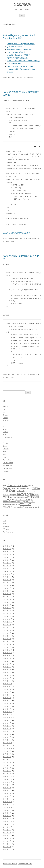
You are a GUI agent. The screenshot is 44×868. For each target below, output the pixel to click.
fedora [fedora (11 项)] (36, 488)
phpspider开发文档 (14, 63)
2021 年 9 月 (7, 625)
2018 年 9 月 (7, 720)
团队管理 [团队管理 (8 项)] (8, 507)
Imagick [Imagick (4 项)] (22, 491)
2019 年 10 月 (8, 687)
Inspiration (6, 421)
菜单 (22, 15)
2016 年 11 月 (8, 779)
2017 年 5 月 (7, 762)
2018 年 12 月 (8, 712)
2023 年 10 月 (8, 574)
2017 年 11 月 (8, 746)
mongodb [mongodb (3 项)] (13, 495)
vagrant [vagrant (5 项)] (24, 502)
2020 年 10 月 (8, 656)
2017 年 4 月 (7, 765)
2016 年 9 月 (7, 785)
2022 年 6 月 (7, 605)
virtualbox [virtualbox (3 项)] (32, 502)
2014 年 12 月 (8, 821)
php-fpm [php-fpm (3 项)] (14, 497)
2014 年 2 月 (7, 850)
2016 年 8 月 (7, 788)
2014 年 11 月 (8, 824)
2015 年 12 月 (8, 802)
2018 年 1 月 (7, 740)
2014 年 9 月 (7, 830)
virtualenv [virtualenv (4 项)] (7, 504)
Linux (5, 429)
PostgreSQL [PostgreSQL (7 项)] (34, 497)
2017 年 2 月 (7, 771)
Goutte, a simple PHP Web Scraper (20, 66)
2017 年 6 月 (7, 760)
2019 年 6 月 (7, 698)
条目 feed (6, 526)
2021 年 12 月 (8, 619)
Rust (4, 454)
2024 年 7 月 (7, 563)
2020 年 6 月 (7, 667)
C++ (4, 412)
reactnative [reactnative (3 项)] (21, 500)
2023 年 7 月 (7, 583)
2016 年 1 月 (7, 799)
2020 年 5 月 (7, 670)
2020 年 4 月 (7, 672)
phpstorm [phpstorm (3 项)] (21, 497)
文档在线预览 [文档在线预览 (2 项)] (29, 507)
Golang (5, 418)
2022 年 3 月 (7, 611)
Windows (6, 471)
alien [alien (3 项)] (4, 486)
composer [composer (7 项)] (22, 485)
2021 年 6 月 (7, 633)
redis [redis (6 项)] (28, 500)
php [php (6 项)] (9, 497)
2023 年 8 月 (7, 580)
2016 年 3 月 (7, 793)
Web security (7, 468)
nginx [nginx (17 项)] (30, 494)
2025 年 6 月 (7, 554)
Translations (7, 460)
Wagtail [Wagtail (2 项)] (13, 505)
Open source (7, 437)
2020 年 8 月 (7, 661)
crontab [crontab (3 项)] (31, 486)
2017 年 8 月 (7, 754)
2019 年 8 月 (7, 692)
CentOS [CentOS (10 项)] (11, 485)
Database (30, 239)
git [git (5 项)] (4, 491)
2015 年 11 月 (8, 805)
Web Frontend (8, 466)
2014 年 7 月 (7, 836)
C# (4, 409)
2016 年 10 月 (8, 782)
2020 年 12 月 (8, 650)
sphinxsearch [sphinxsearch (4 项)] (8, 502)
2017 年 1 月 (7, 774)
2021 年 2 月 (7, 644)
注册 (4, 521)
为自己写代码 (22, 5)
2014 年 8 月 (7, 833)
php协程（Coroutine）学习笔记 (19, 55)
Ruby (5, 452)
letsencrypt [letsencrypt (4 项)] (31, 491)
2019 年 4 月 (7, 703)
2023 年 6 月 (7, 585)
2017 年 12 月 (8, 743)
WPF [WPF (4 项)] (18, 504)
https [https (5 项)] (17, 491)
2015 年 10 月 (8, 807)
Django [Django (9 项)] (7, 488)
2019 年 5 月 (7, 701)
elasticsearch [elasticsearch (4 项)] (22, 488)
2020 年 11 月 (8, 653)
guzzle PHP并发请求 (15, 47)
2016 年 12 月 (8, 776)
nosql (5, 435)
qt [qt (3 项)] (16, 500)
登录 (4, 524)
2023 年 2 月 (7, 597)
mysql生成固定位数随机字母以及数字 (16, 233)
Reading (6, 449)
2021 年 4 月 (7, 639)
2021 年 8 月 (7, 628)
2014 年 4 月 (7, 844)
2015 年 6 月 (7, 819)
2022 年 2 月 (7, 613)
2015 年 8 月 (7, 813)
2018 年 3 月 (7, 734)
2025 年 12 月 (8, 546)
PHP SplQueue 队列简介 (16, 52)
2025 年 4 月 (7, 557)
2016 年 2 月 (7, 796)
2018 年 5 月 (7, 729)
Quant (5, 446)
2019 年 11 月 (8, 684)
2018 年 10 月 (8, 717)
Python (5, 443)
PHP (29, 77)
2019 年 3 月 (7, 706)
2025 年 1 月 (7, 560)
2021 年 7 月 (7, 630)
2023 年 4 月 (7, 591)
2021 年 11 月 (8, 622)
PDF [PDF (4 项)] (5, 497)
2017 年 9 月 (7, 751)
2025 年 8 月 (7, 552)
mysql (8, 241)
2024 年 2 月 (7, 571)
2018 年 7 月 (7, 723)
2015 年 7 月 (7, 816)
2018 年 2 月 (7, 737)
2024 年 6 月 (7, 566)
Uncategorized (8, 463)
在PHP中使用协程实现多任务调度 (19, 49)
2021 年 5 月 (7, 636)
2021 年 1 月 (7, 647)
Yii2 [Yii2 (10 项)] (29, 504)
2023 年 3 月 (7, 594)
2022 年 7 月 (7, 602)
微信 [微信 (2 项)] (15, 507)
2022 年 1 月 (7, 616)
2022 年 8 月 (7, 599)
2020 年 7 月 (7, 664)
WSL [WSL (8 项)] (23, 504)
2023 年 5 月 (7, 588)
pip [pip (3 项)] (26, 497)
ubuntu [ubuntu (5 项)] (17, 502)
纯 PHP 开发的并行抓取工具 (17, 58)
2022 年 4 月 (7, 608)
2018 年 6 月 (7, 726)
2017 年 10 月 (8, 748)
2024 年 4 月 (7, 568)
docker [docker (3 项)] (14, 489)
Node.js (5, 432)
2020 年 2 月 (7, 678)
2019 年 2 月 (7, 709)
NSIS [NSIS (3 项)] (37, 495)
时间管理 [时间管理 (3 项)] (36, 507)
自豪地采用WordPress (25, 864)
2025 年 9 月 (7, 549)
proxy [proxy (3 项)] (5, 500)
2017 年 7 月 (7, 757)
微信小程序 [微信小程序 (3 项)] (20, 507)
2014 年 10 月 (8, 827)
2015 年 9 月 (7, 810)
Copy (38, 147)
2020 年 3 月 (7, 675)
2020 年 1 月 (7, 681)
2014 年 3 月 (7, 847)
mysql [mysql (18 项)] (22, 494)
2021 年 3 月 (7, 642)
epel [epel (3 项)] (30, 489)
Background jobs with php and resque (21, 44)
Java (4, 426)
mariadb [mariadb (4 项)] (6, 495)
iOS (4, 423)
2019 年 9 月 (7, 689)
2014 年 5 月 (7, 841)
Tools (5, 457)
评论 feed (6, 529)
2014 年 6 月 (7, 838)
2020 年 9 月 (7, 658)
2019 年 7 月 (7, 695)
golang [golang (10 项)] (10, 491)
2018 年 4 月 (7, 732)
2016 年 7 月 (7, 791)
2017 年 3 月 (7, 768)
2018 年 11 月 (8, 715)
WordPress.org (8, 532)
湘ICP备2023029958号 (10, 864)
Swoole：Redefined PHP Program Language (23, 61)
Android (5, 407)
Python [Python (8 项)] (11, 500)
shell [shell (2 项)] (32, 500)
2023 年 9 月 (7, 577)
